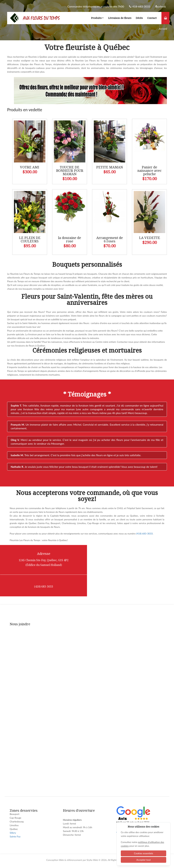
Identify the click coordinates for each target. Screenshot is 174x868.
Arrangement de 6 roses (110, 239)
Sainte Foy (15, 836)
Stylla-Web (92, 860)
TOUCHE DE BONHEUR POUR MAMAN (70, 171)
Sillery (13, 833)
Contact (152, 18)
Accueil (163, 29)
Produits (97, 18)
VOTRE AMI (30, 167)
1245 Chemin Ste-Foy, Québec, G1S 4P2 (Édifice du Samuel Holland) (44, 563)
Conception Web (55, 860)
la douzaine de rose (70, 239)
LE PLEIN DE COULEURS (30, 239)
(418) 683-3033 (144, 534)
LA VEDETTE (150, 238)
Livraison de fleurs (120, 18)
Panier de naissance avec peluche (150, 171)
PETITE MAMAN (110, 167)
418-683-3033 (140, 6)
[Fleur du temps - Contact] (86, 707)
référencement (74, 860)
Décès (139, 18)
